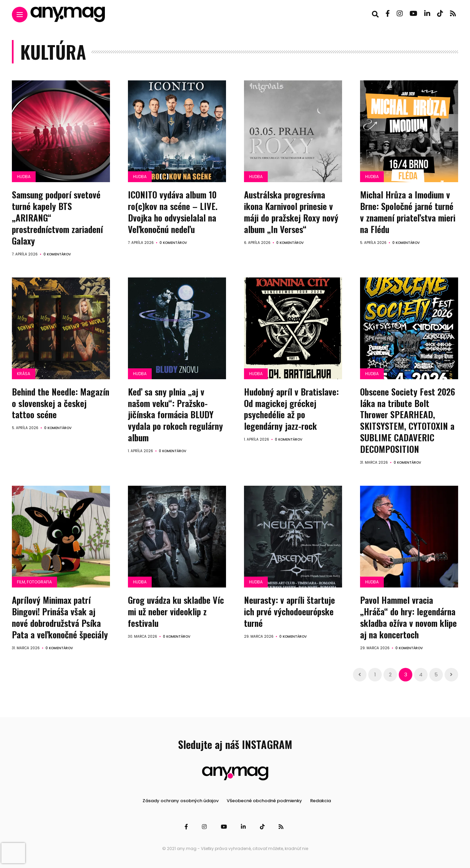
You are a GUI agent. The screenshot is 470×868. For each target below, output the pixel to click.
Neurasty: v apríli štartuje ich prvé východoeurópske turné (289, 611)
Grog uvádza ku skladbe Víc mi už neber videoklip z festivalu (176, 611)
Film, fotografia (34, 582)
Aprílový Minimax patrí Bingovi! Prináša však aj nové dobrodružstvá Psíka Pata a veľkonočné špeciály (60, 617)
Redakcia (321, 800)
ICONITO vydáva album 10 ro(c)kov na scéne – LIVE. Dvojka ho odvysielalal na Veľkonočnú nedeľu (173, 212)
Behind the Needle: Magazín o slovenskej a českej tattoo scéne (61, 403)
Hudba (24, 177)
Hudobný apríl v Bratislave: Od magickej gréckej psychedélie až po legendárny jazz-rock (291, 408)
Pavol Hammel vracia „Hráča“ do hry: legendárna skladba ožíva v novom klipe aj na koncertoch (408, 617)
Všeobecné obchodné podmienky (264, 800)
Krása (24, 373)
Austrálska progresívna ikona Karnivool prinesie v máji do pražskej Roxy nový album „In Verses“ (291, 212)
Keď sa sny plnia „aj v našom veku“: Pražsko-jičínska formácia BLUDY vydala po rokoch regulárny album (175, 414)
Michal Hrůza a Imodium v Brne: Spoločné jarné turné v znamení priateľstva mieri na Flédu (408, 212)
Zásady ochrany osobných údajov (181, 800)
